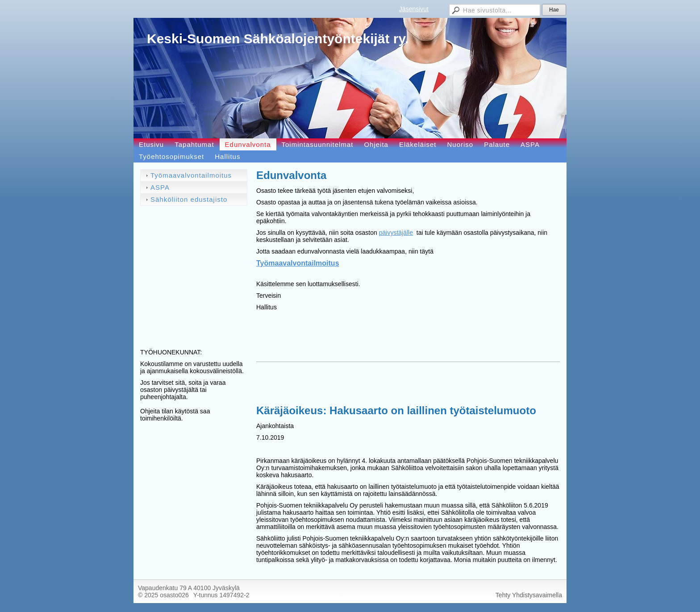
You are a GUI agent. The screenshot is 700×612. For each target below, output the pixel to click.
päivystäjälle (396, 233)
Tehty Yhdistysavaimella (529, 595)
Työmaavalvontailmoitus (298, 263)
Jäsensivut (414, 9)
